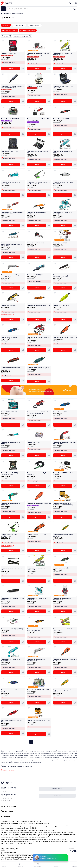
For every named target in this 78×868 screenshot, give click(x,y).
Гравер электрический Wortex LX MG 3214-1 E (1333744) (65, 443)
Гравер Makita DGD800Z (35, 275)
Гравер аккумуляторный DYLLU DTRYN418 (63, 630)
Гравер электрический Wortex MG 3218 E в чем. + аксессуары (38, 54)
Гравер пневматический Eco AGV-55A (38, 152)
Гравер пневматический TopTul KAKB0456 (37, 474)
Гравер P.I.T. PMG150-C (35, 86)
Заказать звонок (57, 789)
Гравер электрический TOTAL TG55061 (11, 443)
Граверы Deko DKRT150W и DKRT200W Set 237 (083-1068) (63, 504)
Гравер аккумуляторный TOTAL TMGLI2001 (37, 599)
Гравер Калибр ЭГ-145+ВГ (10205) (38, 690)
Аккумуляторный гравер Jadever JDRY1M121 (63, 691)
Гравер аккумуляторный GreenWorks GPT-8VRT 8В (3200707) (13, 87)
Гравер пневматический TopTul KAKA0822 (63, 183)
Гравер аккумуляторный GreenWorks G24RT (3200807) (39, 183)
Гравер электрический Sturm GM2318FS (10, 504)
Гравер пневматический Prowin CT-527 (12, 569)
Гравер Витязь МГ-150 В (61, 412)
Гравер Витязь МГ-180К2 (9, 337)
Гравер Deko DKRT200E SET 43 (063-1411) (63, 474)
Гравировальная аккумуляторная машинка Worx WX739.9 (63, 276)
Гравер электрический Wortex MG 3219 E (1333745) (38, 120)
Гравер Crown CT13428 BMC (36, 243)
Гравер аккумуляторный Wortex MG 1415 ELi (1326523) (12, 213)
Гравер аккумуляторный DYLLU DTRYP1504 (37, 569)
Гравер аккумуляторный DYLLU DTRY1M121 (63, 54)
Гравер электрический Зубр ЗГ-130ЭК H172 (36, 660)
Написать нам (57, 796)
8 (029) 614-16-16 (9, 788)
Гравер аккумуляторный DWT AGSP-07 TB (13, 599)
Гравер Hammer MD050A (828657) (12, 629)
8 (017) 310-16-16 (8, 795)
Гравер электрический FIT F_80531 (38, 368)
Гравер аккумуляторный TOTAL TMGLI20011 (63, 213)
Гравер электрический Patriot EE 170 (39, 503)
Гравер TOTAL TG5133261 (9, 412)
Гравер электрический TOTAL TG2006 (63, 152)
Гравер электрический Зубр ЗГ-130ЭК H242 (10, 276)
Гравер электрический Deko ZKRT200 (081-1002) (36, 630)
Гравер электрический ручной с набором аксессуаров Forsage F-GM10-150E (12, 245)
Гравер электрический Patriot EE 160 (65, 337)
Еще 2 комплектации (8, 315)
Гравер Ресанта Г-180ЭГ (61, 119)
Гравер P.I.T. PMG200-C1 (9, 53)
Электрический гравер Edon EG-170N (12, 721)
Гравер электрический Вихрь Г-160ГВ (37, 213)
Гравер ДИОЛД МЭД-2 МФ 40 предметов (63, 87)
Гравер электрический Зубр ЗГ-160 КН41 (39, 338)
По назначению (34, 25)
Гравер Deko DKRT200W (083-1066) (39, 720)
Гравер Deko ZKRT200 (60, 243)
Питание (5, 25)
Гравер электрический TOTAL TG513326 (11, 183)
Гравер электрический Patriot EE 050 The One (65, 660)
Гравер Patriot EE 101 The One (37, 535)
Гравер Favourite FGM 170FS (10, 119)
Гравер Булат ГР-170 (34, 442)
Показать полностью (8, 770)
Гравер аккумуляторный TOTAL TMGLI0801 (11, 660)
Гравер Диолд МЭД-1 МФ (10, 152)
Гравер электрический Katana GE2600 (11, 691)
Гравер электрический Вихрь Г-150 (38, 305)
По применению (18, 25)
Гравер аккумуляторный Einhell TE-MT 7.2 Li (12, 368)
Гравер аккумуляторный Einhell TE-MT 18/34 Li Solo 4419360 (38, 413)
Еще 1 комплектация (8, 545)
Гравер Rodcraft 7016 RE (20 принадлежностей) (10, 474)
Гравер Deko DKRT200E (9, 305)
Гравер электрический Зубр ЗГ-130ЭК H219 (62, 599)
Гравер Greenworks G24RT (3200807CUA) (10, 535)
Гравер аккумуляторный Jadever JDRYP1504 (63, 535)
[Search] (74, 9)
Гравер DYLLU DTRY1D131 (61, 305)
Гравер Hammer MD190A (61, 568)
